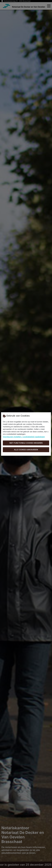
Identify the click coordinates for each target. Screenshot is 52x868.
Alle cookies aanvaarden (26, 450)
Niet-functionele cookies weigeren (26, 443)
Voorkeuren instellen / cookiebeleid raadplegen (24, 437)
